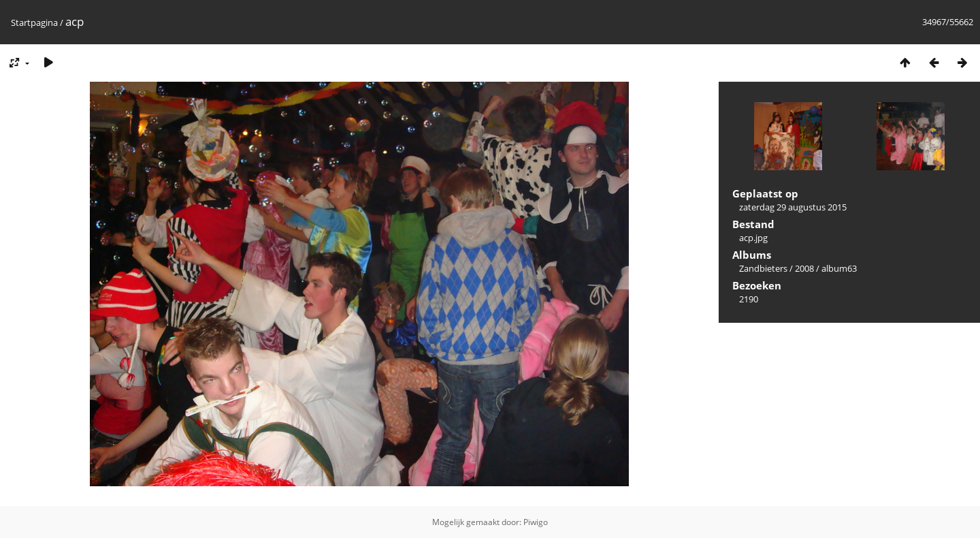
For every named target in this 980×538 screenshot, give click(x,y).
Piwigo (536, 522)
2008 (804, 268)
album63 (839, 268)
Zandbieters (763, 268)
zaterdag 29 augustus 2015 (793, 207)
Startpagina (34, 22)
